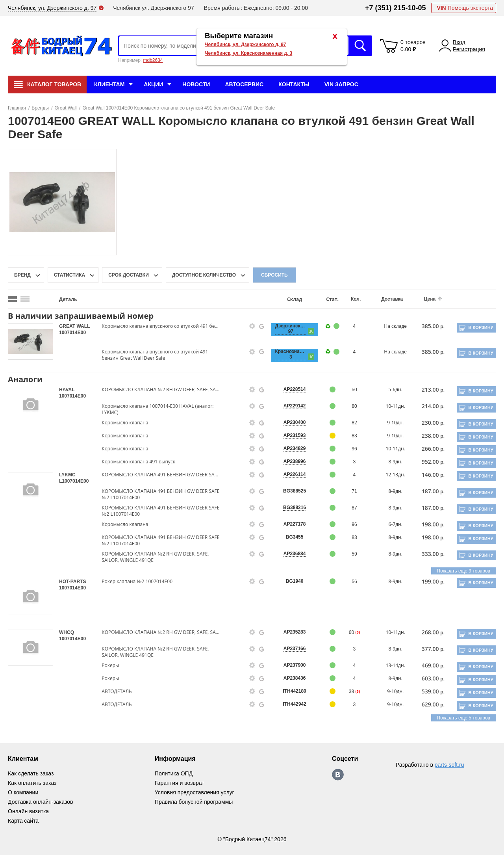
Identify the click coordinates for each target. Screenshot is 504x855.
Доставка (392, 299)
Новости (196, 84)
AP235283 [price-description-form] (295, 632)
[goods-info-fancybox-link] (252, 326)
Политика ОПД (174, 773)
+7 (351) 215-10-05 (396, 8)
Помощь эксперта (465, 8)
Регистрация (469, 49)
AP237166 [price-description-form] (295, 649)
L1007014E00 (74, 481)
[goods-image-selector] (31, 342)
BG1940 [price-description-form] (295, 581)
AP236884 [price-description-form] (295, 554)
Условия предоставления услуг (195, 792)
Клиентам (109, 84)
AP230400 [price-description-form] (295, 422)
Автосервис (244, 84)
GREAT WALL (74, 326)
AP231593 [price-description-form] (295, 435)
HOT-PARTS (72, 582)
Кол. (356, 299)
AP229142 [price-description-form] (295, 406)
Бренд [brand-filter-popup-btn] (22, 275)
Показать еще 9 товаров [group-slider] (464, 571)
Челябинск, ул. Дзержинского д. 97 (246, 45)
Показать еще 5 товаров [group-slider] (464, 718)
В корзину (481, 327)
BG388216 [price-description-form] (295, 507)
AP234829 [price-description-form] (295, 448)
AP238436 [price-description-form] (295, 678)
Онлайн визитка (28, 811)
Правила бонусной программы (194, 802)
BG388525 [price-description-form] (295, 491)
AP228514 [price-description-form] (295, 389)
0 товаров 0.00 (413, 46)
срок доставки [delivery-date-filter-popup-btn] (129, 275)
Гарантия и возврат (180, 783)
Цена (430, 299)
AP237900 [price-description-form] (295, 665)
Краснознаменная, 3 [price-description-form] (291, 354)
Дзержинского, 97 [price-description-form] (291, 329)
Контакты (294, 84)
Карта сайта (23, 821)
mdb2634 (153, 60)
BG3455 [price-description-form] (295, 537)
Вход (459, 42)
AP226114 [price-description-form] (295, 474)
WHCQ (67, 632)
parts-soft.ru (449, 765)
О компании (23, 792)
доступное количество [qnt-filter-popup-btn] (204, 275)
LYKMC (67, 475)
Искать (360, 46)
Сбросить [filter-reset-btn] (274, 275)
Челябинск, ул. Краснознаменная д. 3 (248, 53)
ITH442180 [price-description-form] (294, 691)
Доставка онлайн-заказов (40, 802)
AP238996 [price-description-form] (295, 461)
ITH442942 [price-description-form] (294, 704)
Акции (153, 84)
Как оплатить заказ (32, 783)
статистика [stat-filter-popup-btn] (69, 275)
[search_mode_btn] (12, 299)
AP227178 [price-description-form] (295, 524)
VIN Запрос (341, 84)
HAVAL (67, 390)
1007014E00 (72, 333)
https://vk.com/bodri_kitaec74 (338, 775)
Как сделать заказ (31, 773)
